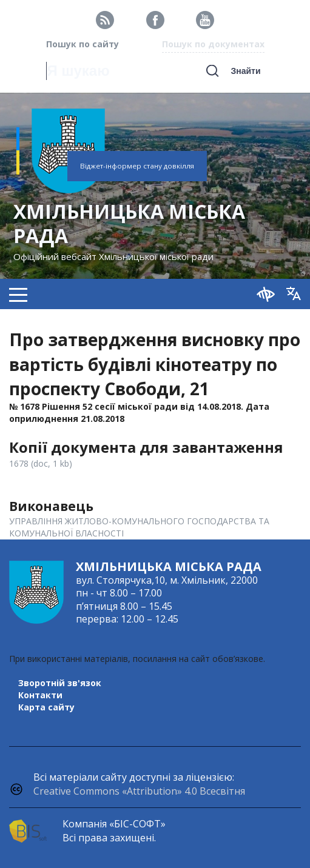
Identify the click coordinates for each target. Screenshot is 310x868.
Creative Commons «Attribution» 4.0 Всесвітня (139, 791)
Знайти (245, 71)
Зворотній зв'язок (60, 683)
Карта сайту (46, 707)
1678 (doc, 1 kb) (41, 463)
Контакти (40, 695)
